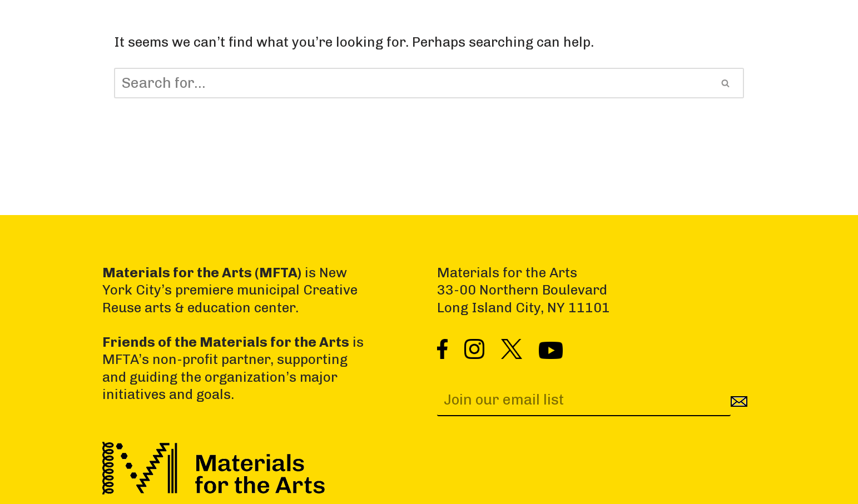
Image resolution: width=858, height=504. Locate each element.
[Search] (411, 83)
